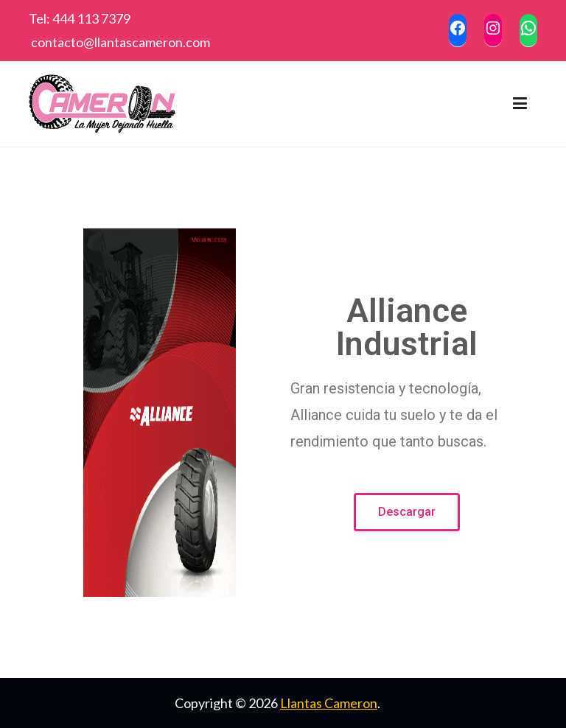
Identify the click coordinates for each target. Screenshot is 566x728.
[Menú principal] (520, 104)
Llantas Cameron (329, 703)
